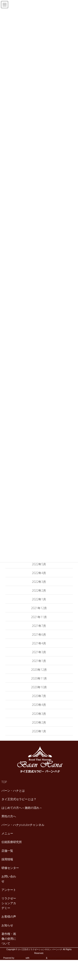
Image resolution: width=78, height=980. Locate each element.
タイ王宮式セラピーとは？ (19, 799)
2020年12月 (39, 670)
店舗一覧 (7, 851)
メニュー (7, 833)
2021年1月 (39, 661)
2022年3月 (39, 582)
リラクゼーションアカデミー (9, 903)
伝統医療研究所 (12, 842)
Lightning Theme (38, 958)
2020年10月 (39, 687)
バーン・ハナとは (13, 790)
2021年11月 (39, 617)
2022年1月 (39, 599)
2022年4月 (39, 573)
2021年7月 (39, 626)
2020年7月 (39, 696)
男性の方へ (9, 816)
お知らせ (7, 925)
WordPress (20, 958)
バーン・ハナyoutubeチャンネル (23, 825)
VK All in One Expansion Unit (61, 958)
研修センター (10, 868)
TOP (4, 782)
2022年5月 (39, 564)
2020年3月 (39, 714)
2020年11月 (39, 678)
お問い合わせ (9, 879)
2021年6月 (39, 635)
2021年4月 (39, 643)
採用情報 (7, 859)
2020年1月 (39, 731)
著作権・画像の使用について (9, 939)
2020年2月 (39, 722)
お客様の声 (9, 916)
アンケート (9, 890)
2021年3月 (39, 652)
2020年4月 (39, 705)
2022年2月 (39, 590)
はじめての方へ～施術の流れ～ (22, 808)
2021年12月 (39, 608)
